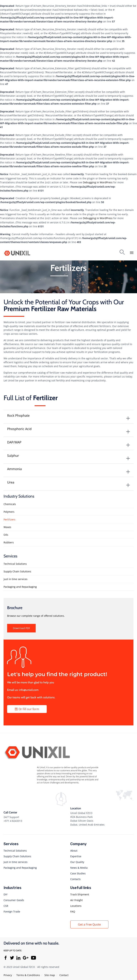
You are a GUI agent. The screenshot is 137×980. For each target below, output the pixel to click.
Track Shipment (80, 893)
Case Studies (78, 872)
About (74, 849)
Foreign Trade (12, 910)
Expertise (76, 855)
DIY (6, 893)
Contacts (75, 878)
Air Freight (77, 899)
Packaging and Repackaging (20, 585)
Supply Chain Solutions (17, 570)
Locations (76, 904)
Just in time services (16, 578)
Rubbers (9, 541)
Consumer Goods (14, 899)
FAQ (73, 910)
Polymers (9, 510)
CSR (6, 904)
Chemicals (10, 503)
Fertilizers (9, 518)
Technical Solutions (15, 562)
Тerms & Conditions (28, 974)
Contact (64, 974)
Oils (6, 533)
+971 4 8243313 (13, 819)
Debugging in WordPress (98, 182)
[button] (21, 627)
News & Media (79, 866)
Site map (50, 974)
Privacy (8, 974)
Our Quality (77, 861)
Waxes (7, 526)
